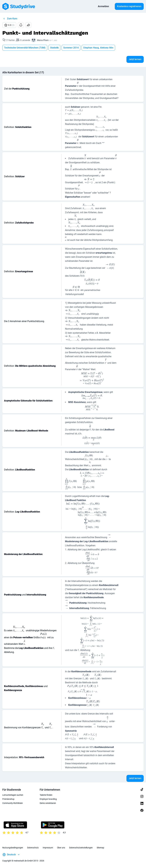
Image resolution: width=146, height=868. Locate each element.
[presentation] (78, 85)
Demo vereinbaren (48, 803)
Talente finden (46, 795)
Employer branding (48, 799)
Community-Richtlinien (13, 803)
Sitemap (100, 848)
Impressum (48, 848)
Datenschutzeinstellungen (81, 848)
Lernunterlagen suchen (13, 795)
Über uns (61, 848)
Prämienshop (8, 799)
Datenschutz (33, 848)
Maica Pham (43, 40)
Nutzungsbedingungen (13, 848)
